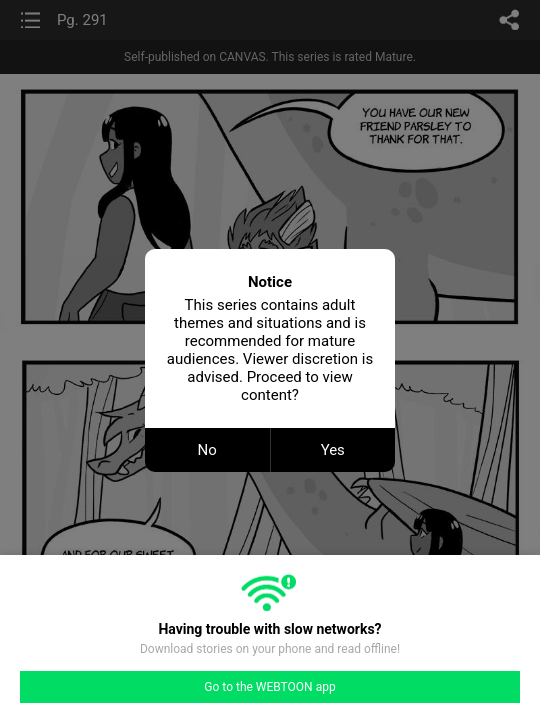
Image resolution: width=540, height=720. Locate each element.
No (207, 450)
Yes (333, 450)
